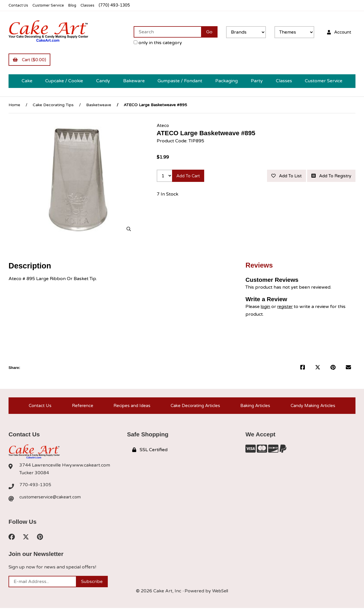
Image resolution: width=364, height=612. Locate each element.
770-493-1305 (36, 489)
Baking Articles (254, 408)
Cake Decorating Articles (194, 408)
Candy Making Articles (313, 408)
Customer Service (52, 5)
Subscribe (92, 586)
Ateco (163, 126)
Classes (94, 5)
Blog (78, 5)
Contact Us (19, 5)
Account (338, 32)
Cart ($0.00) (31, 60)
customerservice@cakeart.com (52, 501)
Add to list (334, 177)
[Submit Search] (206, 32)
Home (14, 106)
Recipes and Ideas (129, 408)
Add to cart (190, 177)
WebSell (220, 595)
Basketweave (99, 106)
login (266, 307)
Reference (80, 408)
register (287, 307)
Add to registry (329, 191)
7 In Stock (167, 210)
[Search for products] (165, 32)
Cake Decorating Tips (53, 106)
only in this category (155, 43)
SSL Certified (150, 453)
